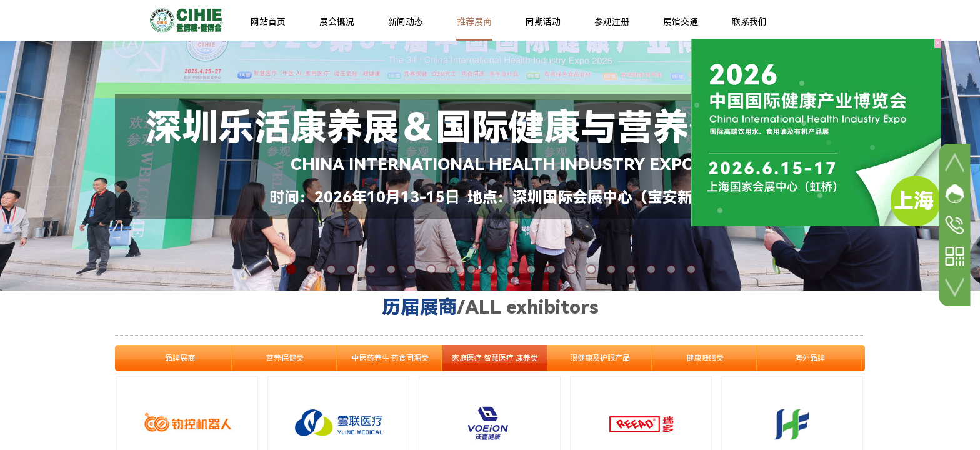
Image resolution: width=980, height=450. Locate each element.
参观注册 (612, 22)
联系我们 (749, 22)
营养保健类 (285, 358)
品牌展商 (180, 358)
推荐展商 (474, 22)
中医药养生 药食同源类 (390, 358)
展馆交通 (681, 22)
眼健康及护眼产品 (600, 358)
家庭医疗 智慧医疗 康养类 (495, 358)
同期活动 (543, 22)
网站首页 (268, 22)
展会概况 (337, 22)
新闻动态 (406, 22)
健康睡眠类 (705, 358)
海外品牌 (810, 358)
